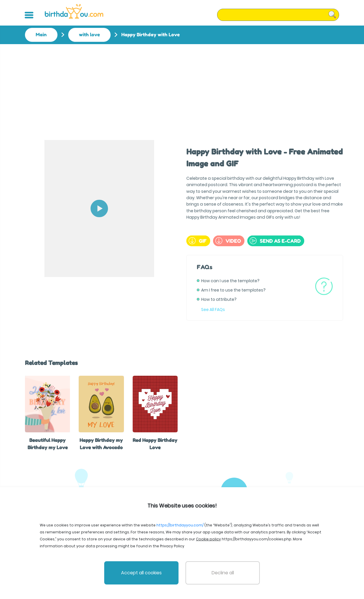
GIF (198, 241)
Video (228, 241)
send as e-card (275, 241)
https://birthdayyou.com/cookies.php (257, 539)
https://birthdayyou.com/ (180, 525)
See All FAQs (213, 310)
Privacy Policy (172, 546)
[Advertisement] (182, 88)
